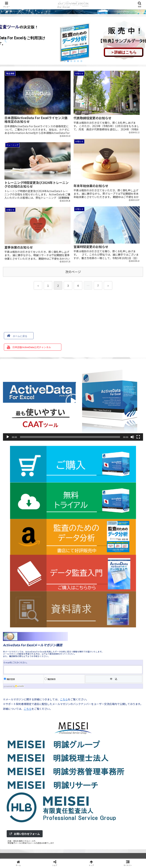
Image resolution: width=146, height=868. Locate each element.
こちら (64, 699)
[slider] (70, 436)
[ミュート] (132, 436)
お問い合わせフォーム (25, 833)
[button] (6, 41)
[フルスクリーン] (138, 436)
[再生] (8, 436)
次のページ (73, 271)
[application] (73, 401)
